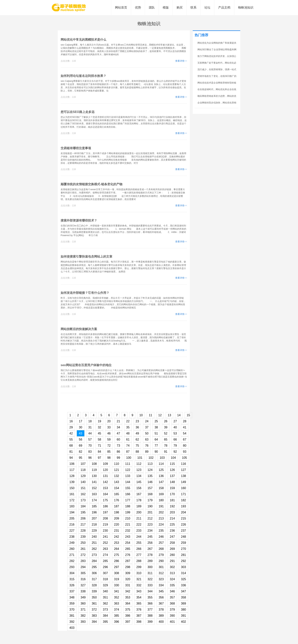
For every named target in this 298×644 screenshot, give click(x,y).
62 (137, 439)
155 (128, 488)
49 (137, 433)
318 (105, 579)
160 (183, 488)
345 (161, 591)
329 (105, 585)
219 (105, 525)
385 (117, 616)
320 (128, 579)
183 (72, 506)
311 (150, 573)
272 (83, 555)
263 (105, 549)
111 (128, 464)
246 (161, 537)
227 (72, 531)
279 (161, 555)
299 (139, 567)
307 (105, 573)
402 (183, 622)
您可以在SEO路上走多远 (78, 112)
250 (83, 543)
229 (94, 531)
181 (172, 500)
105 (184, 458)
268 (161, 549)
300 (150, 567)
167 (139, 494)
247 (172, 537)
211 (139, 518)
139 (72, 482)
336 (183, 585)
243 (128, 537)
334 (161, 585)
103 (162, 458)
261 (83, 549)
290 (161, 561)
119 (94, 470)
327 (83, 585)
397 (128, 622)
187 (117, 506)
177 (128, 500)
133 (128, 476)
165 (117, 494)
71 (99, 446)
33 (109, 427)
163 (94, 494)
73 (118, 446)
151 (83, 488)
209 (117, 518)
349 (83, 597)
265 (128, 549)
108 (94, 464)
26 (166, 421)
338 (83, 591)
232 (128, 531)
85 (109, 452)
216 (72, 525)
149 (183, 482)
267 (150, 549)
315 (72, 579)
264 (117, 549)
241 (105, 537)
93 (185, 452)
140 (83, 482)
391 (183, 616)
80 (185, 446)
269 (172, 549)
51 (156, 433)
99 (118, 458)
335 (172, 585)
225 (172, 525)
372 (94, 610)
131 (105, 476)
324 (172, 579)
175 (105, 500)
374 (117, 610)
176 (117, 500)
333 (150, 585)
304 (72, 573)
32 (99, 427)
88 (137, 452)
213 (161, 518)
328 (94, 585)
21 (118, 421)
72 (109, 446)
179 (150, 500)
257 (161, 543)
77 (156, 446)
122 (128, 470)
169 (161, 494)
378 (161, 610)
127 (183, 470)
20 (109, 421)
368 (172, 603)
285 (105, 561)
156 (139, 488)
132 (117, 476)
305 (83, 573)
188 (128, 506)
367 (161, 603)
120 (105, 470)
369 (183, 603)
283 (83, 561)
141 (94, 482)
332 (139, 585)
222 (139, 525)
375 (128, 610)
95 (81, 458)
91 (166, 452)
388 (150, 616)
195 (83, 512)
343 (139, 591)
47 (118, 433)
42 (71, 433)
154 (117, 488)
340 (105, 591)
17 (81, 421)
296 (105, 567)
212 (150, 518)
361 (94, 603)
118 (83, 470)
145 (139, 482)
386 (128, 616)
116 (183, 464)
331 (128, 585)
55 (71, 439)
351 (105, 597)
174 (94, 500)
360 (83, 603)
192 (172, 506)
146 (150, 482)
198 (117, 512)
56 (81, 439)
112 (139, 464)
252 (105, 543)
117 (72, 470)
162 (83, 494)
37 (147, 427)
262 (94, 549)
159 (172, 488)
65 (166, 439)
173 (83, 500)
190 (150, 506)
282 (72, 561)
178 (139, 500)
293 (72, 567)
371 (83, 610)
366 (150, 603)
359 (72, 603)
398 (139, 622)
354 (139, 597)
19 (99, 421)
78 (166, 446)
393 (83, 622)
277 (139, 555)
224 (161, 525)
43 (81, 433)
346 (172, 591)
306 (94, 573)
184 (83, 506)
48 (128, 433)
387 (139, 616)
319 (117, 579)
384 (105, 616)
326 (72, 585)
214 (172, 518)
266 (139, 549)
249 (72, 543)
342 (128, 591)
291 (172, 561)
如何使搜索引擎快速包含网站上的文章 (86, 257)
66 (175, 439)
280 (172, 555)
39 (166, 427)
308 (117, 573)
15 (188, 415)
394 (94, 622)
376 (139, 610)
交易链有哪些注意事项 (76, 148)
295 (94, 567)
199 (128, 512)
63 (147, 439)
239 (83, 537)
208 (105, 518)
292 (183, 561)
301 (161, 567)
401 (172, 622)
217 (83, 525)
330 (117, 585)
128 (72, 476)
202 (161, 512)
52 (166, 433)
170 (172, 494)
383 (94, 616)
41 (185, 427)
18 (90, 421)
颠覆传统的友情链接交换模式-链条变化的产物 (92, 184)
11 (151, 415)
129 (83, 476)
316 (83, 579)
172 (72, 500)
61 (128, 439)
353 (128, 597)
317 (94, 579)
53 (175, 433)
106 (72, 464)
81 (71, 452)
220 (117, 525)
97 (99, 458)
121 (117, 470)
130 (94, 476)
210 (128, 518)
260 (72, 549)
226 (183, 525)
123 (139, 470)
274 (105, 555)
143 (117, 482)
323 (161, 579)
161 (72, 494)
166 (128, 494)
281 (183, 555)
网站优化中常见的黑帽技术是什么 (83, 40)
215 (183, 518)
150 (72, 488)
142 (105, 482)
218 (94, 525)
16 (71, 421)
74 (128, 446)
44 (90, 433)
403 (72, 628)
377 (150, 610)
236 (172, 531)
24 (147, 421)
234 (150, 531)
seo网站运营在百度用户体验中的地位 (86, 365)
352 (117, 597)
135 (150, 476)
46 (109, 433)
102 (151, 458)
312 (161, 573)
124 (150, 470)
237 (183, 531)
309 (128, 573)
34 (118, 427)
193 (183, 506)
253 (117, 543)
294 (83, 567)
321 (139, 579)
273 (94, 555)
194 (72, 512)
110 (117, 464)
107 (83, 464)
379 (172, 610)
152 (94, 488)
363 (117, 603)
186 (105, 506)
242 (117, 537)
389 (161, 616)
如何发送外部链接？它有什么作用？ (85, 293)
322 (150, 579)
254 (128, 543)
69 (81, 446)
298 (128, 567)
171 (183, 494)
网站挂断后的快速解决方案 (79, 329)
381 (72, 616)
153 (105, 488)
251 (94, 543)
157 (150, 488)
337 (72, 591)
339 (94, 591)
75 (137, 446)
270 (183, 549)
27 (175, 421)
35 (128, 427)
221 (128, 525)
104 (173, 458)
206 (83, 518)
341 (117, 591)
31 (90, 427)
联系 (193, 7)
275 (117, 555)
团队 (152, 7)
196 (94, 512)
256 (150, 543)
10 (141, 415)
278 (150, 555)
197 (105, 512)
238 (72, 537)
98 (109, 458)
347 (183, 591)
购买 (180, 7)
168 (150, 494)
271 (72, 555)
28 (185, 421)
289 (150, 561)
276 (128, 555)
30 (81, 427)
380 (183, 610)
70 (90, 446)
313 (172, 573)
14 (179, 415)
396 (117, 622)
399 (150, 622)
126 (172, 470)
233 (139, 531)
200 (139, 512)
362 (105, 603)
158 (161, 488)
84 (99, 452)
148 (172, 482)
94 (71, 458)
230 (105, 531)
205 (72, 518)
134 (139, 476)
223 (150, 525)
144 (128, 482)
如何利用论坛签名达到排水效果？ (83, 76)
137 (172, 476)
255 (139, 543)
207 (94, 518)
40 (175, 427)
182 (183, 500)
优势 (138, 7)
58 (99, 439)
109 (105, 464)
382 (83, 616)
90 (156, 452)
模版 (166, 7)
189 (139, 506)
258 (172, 543)
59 (109, 439)
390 (172, 616)
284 (94, 561)
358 (183, 597)
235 (161, 531)
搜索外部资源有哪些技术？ (79, 220)
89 (147, 452)
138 (183, 476)
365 (139, 603)
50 (147, 433)
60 (118, 439)
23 (137, 421)
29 (71, 427)
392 (72, 622)
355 (150, 597)
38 (156, 427)
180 (161, 500)
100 (129, 458)
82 (81, 452)
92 (175, 452)
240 (94, 537)
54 (185, 433)
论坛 (207, 7)
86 (118, 452)
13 (170, 415)
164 (105, 494)
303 (183, 567)
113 (150, 464)
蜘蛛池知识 (246, 7)
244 (139, 537)
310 (139, 573)
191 (161, 506)
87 (128, 452)
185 (94, 506)
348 (72, 597)
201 (150, 512)
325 (183, 579)
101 (140, 458)
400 (161, 622)
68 (71, 446)
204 (183, 512)
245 (150, 537)
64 (156, 439)
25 (156, 421)
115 (172, 464)
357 (172, 597)
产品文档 (224, 7)
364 (128, 603)
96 (90, 458)
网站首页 (121, 7)
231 (117, 531)
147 (161, 482)
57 (90, 439)
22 (128, 421)
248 (183, 537)
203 (172, 512)
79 (175, 446)
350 (94, 597)
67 (185, 439)
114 (161, 464)
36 (137, 427)
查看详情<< (181, 61)
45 (99, 433)
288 (139, 561)
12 (160, 415)
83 (90, 452)
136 (161, 476)
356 (161, 597)
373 (105, 610)
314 (183, 573)
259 (183, 543)
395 (105, 622)
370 (72, 610)
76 (147, 446)
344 (150, 591)
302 (172, 567)
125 (161, 470)
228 (83, 531)
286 (117, 561)
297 (117, 567)
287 (128, 561)
